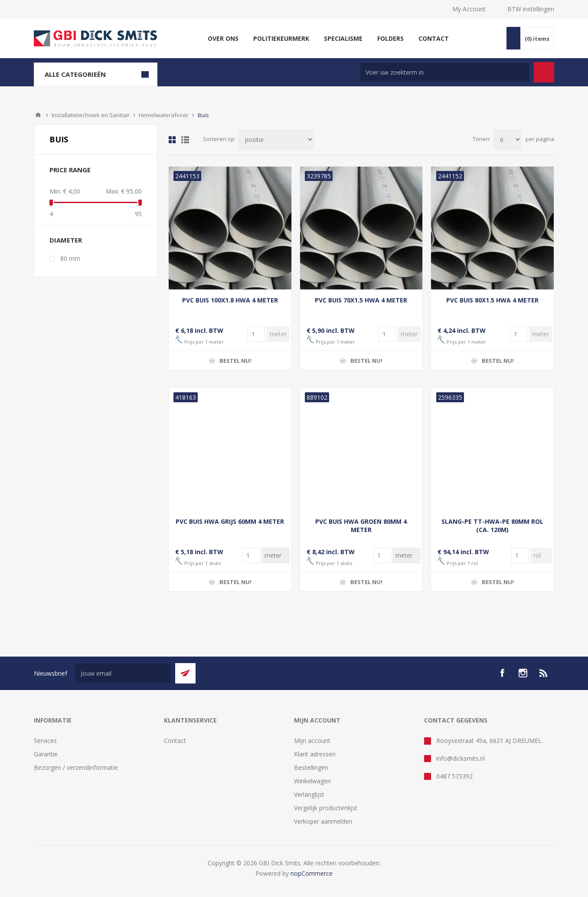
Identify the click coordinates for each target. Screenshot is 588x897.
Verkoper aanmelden (323, 821)
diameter (66, 240)
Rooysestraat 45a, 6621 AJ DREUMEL (489, 741)
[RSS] (544, 673)
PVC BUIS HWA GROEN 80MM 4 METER (361, 526)
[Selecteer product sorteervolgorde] (276, 140)
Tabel (172, 140)
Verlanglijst (309, 794)
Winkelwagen (312, 781)
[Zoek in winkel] (445, 72)
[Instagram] (523, 673)
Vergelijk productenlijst (326, 808)
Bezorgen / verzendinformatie (76, 767)
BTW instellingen (531, 9)
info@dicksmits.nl (461, 758)
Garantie (46, 754)
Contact (175, 741)
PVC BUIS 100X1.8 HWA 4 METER (230, 300)
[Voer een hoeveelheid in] (256, 334)
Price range (70, 170)
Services (45, 741)
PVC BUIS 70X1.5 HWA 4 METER (361, 300)
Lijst (185, 140)
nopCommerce (312, 873)
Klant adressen (315, 754)
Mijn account (312, 741)
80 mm (70, 258)
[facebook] (502, 673)
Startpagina (38, 115)
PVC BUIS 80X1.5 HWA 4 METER (492, 300)
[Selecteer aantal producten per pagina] (508, 140)
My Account (469, 9)
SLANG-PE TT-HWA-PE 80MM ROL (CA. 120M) (492, 526)
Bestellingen (311, 767)
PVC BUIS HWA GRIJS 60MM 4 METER (230, 521)
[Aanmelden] (123, 673)
